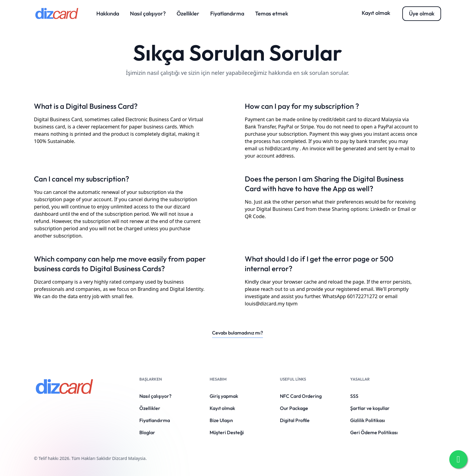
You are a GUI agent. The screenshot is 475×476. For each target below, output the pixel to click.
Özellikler (188, 13)
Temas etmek (272, 13)
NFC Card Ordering (301, 396)
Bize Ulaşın (221, 420)
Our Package (294, 408)
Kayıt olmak (376, 13)
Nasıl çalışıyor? (148, 13)
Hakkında (108, 13)
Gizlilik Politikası (368, 420)
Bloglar (147, 432)
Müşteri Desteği (227, 432)
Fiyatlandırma (227, 13)
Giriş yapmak (224, 396)
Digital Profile (295, 420)
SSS (354, 396)
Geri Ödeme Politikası (374, 432)
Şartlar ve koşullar (370, 408)
